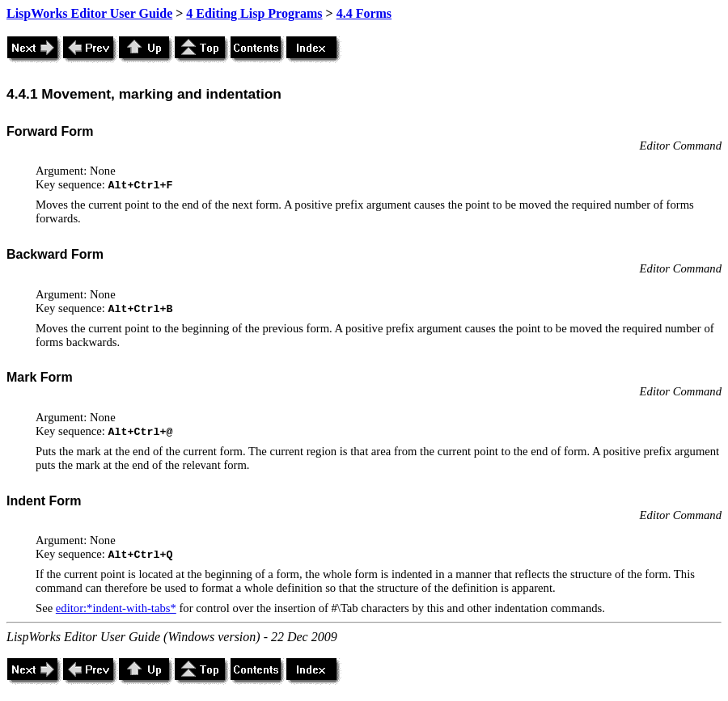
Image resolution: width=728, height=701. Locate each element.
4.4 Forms (364, 13)
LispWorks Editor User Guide (89, 13)
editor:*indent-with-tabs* (116, 608)
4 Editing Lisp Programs (254, 13)
